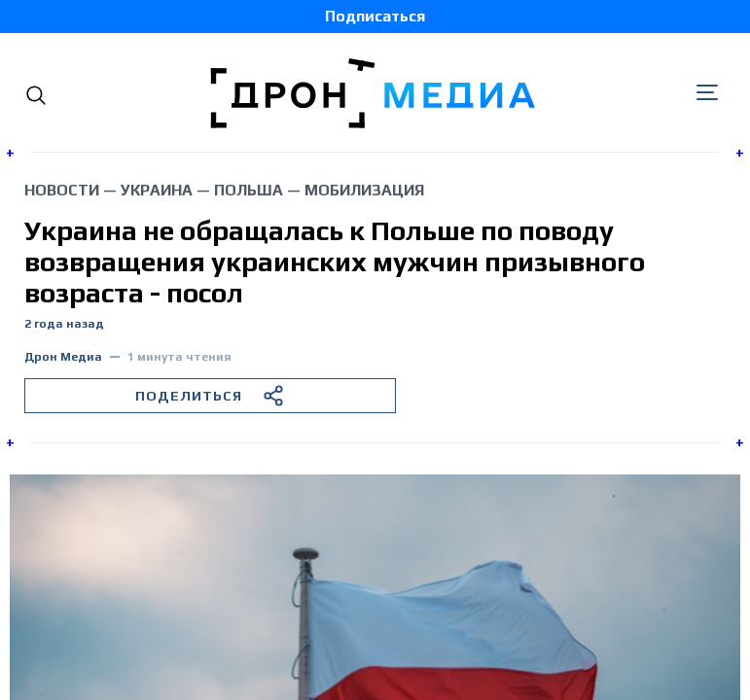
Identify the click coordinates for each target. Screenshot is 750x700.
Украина (157, 190)
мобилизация (364, 190)
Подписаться (375, 16)
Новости (62, 190)
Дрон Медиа (63, 357)
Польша (249, 190)
